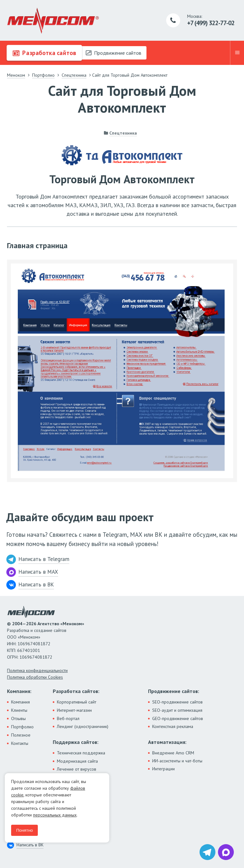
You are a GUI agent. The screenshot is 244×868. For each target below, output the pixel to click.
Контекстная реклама (173, 726)
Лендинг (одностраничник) (83, 726)
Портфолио (22, 727)
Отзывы (18, 718)
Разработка (44, 53)
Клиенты (19, 710)
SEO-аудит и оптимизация (177, 710)
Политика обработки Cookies (35, 677)
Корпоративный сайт (77, 702)
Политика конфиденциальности (37, 670)
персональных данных (55, 815)
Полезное (21, 735)
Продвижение (114, 53)
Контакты (20, 743)
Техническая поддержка (81, 753)
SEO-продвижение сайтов (177, 702)
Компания (20, 702)
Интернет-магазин (74, 710)
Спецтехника (123, 133)
